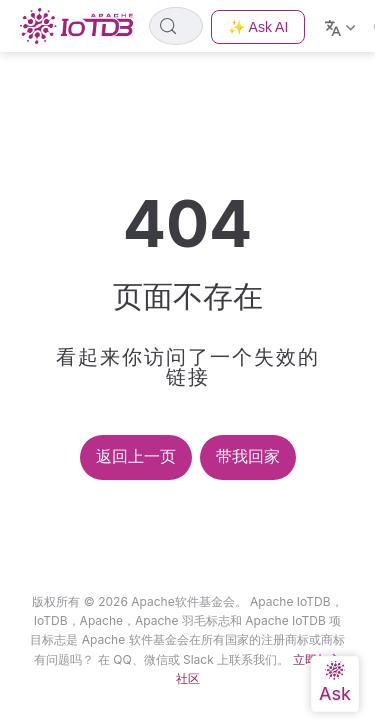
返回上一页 (136, 456)
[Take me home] (82, 26)
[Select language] (342, 26)
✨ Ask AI (258, 27)
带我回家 (248, 456)
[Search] (176, 26)
